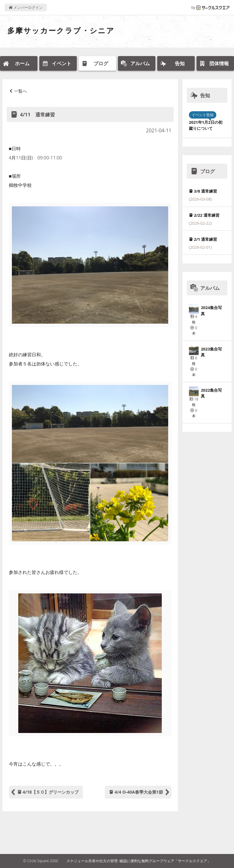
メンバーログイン (26, 7)
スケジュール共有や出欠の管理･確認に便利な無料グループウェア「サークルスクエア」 (139, 861)
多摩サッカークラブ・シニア (61, 30)
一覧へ (20, 91)
